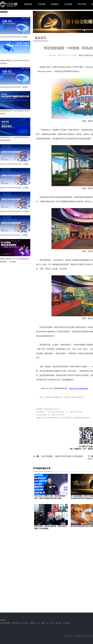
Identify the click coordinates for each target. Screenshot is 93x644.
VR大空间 (82, 4)
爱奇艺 (81, 55)
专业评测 (42, 4)
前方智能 (25, 623)
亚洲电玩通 (66, 623)
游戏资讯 (55, 4)
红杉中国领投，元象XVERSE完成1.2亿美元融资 (58, 456)
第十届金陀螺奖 (5, 623)
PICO (52, 623)
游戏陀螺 (32, 623)
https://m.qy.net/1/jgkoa (79, 388)
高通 (43, 623)
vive (47, 623)
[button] (85, 30)
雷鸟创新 (58, 623)
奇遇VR (87, 55)
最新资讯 (28, 4)
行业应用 (68, 4)
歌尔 (38, 623)
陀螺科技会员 (16, 623)
